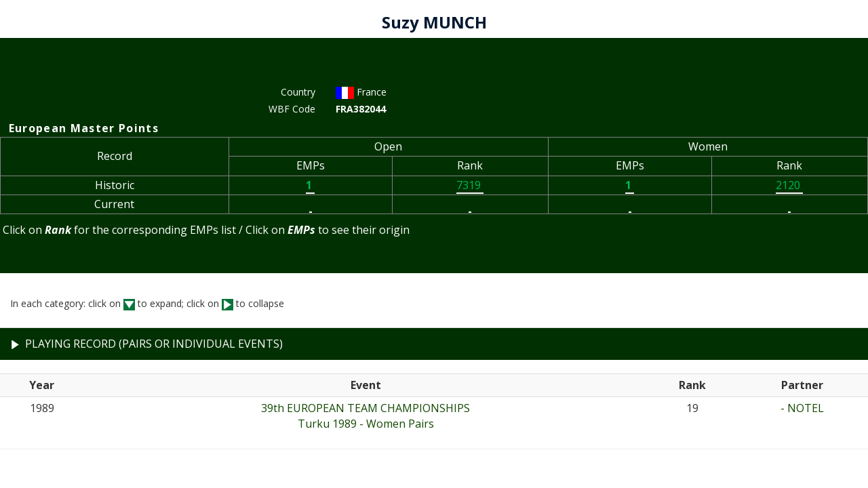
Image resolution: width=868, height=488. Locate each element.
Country (298, 92)
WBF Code (292, 109)
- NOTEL (802, 408)
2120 (789, 185)
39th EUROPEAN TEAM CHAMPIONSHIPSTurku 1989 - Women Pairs (366, 416)
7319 (470, 185)
